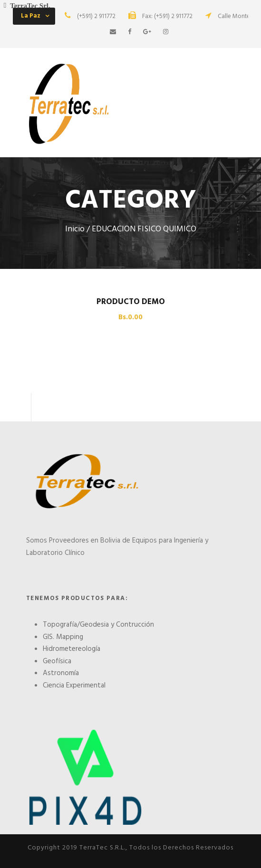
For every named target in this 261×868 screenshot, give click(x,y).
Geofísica (57, 661)
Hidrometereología (72, 649)
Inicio (75, 229)
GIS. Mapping (63, 637)
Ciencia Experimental (74, 686)
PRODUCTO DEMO (131, 302)
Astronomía (61, 673)
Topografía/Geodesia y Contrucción (98, 625)
